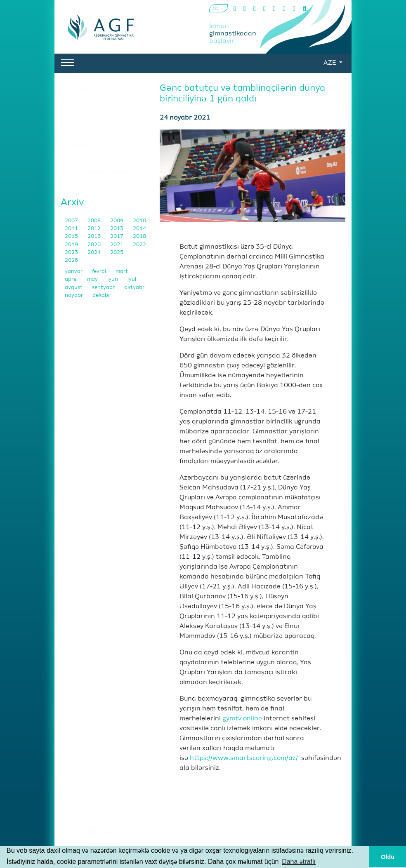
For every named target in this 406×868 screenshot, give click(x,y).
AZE (330, 63)
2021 (117, 245)
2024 (95, 253)
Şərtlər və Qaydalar (302, 838)
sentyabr (104, 288)
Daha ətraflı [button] (299, 862)
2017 (117, 236)
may (93, 279)
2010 (139, 221)
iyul (132, 279)
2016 (95, 236)
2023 (72, 253)
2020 (95, 245)
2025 (117, 253)
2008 (95, 221)
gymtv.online (242, 719)
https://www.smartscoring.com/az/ (244, 758)
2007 (72, 221)
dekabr (101, 295)
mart (122, 272)
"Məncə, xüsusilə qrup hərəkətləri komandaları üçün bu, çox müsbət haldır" (104, 118)
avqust (74, 288)
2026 (71, 260)
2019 (72, 245)
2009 (117, 221)
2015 (72, 236)
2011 (72, 229)
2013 (117, 229)
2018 (139, 236)
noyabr (74, 295)
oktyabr (134, 288)
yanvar (74, 272)
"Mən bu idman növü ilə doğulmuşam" (104, 172)
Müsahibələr (89, 89)
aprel (72, 279)
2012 (95, 229)
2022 (139, 245)
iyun (113, 279)
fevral (100, 272)
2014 (139, 229)
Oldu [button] (388, 857)
